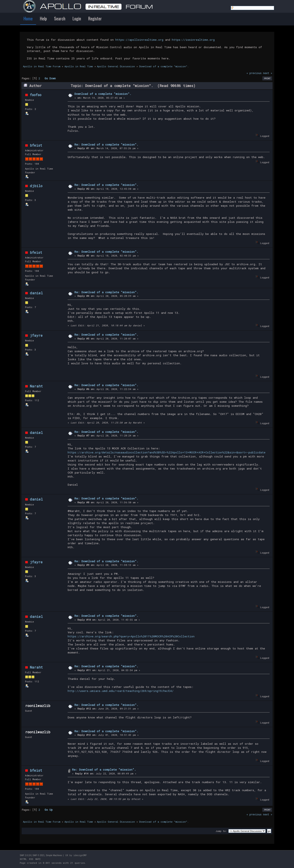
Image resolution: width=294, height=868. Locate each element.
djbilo (36, 186)
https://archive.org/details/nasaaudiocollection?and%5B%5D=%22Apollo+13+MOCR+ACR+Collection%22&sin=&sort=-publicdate (167, 452)
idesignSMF (80, 855)
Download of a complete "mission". (103, 94)
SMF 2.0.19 (25, 855)
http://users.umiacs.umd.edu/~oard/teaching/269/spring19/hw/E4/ (121, 691)
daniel (36, 293)
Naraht (36, 386)
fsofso (36, 95)
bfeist (36, 145)
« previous (254, 73)
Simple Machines (54, 855)
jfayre (36, 335)
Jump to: (221, 831)
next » (268, 73)
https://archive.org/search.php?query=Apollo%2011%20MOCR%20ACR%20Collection (131, 636)
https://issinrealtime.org (193, 40)
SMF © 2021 (39, 855)
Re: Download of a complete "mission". (106, 144)
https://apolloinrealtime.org (139, 40)
